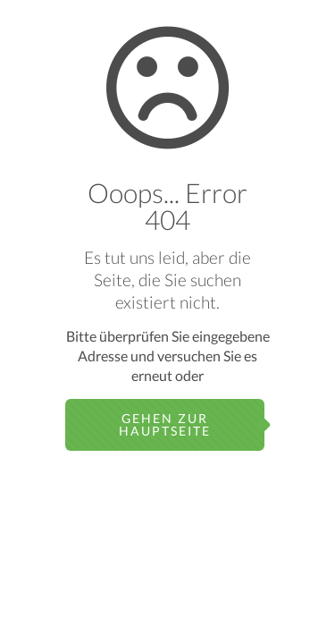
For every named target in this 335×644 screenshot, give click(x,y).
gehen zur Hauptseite (165, 424)
